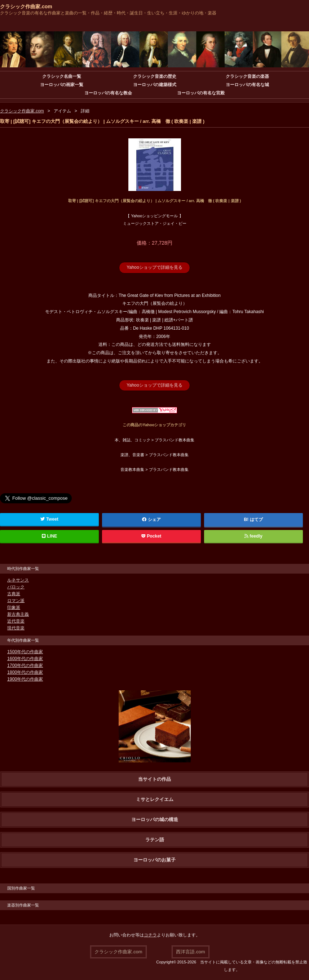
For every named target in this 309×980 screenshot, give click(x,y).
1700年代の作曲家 (25, 665)
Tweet (50, 519)
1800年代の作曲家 (25, 672)
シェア (151, 520)
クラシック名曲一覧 (62, 76)
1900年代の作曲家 (25, 679)
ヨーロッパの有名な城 (247, 85)
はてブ (256, 520)
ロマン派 (16, 601)
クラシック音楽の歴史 (155, 76)
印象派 (14, 607)
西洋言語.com (190, 951)
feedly (253, 536)
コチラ (150, 935)
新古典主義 (18, 614)
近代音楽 (16, 621)
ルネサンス (18, 580)
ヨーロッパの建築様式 (155, 85)
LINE (49, 536)
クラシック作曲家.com (26, 6)
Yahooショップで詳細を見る (155, 267)
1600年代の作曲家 (25, 659)
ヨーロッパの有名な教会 (108, 93)
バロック (16, 587)
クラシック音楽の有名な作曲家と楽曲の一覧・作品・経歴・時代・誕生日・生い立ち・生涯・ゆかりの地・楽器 (108, 13)
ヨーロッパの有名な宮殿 (201, 93)
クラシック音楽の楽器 (247, 76)
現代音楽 (16, 628)
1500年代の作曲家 (25, 652)
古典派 (14, 594)
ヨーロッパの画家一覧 (62, 85)
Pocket (151, 536)
